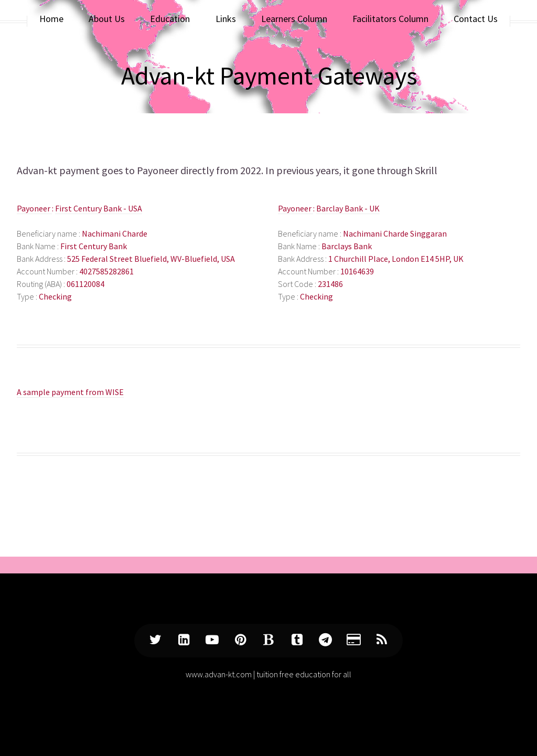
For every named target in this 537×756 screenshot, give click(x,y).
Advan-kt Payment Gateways (269, 76)
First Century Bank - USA (99, 208)
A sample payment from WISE (70, 392)
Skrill (426, 170)
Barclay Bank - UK (348, 208)
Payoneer (159, 170)
